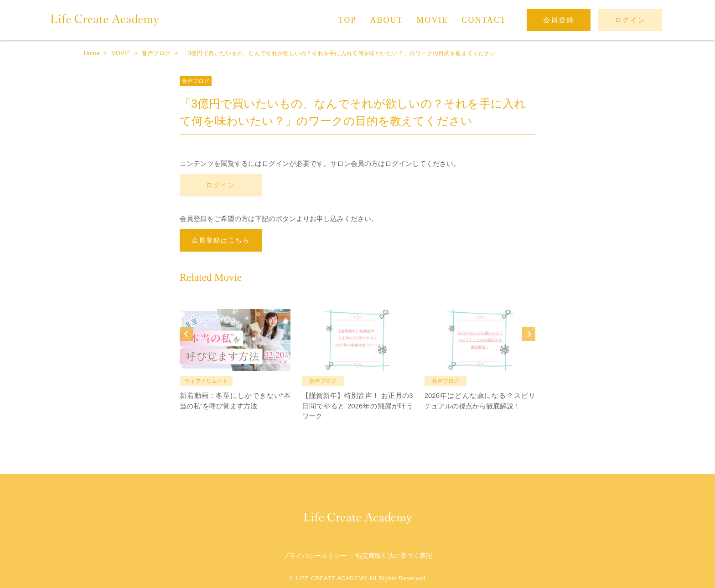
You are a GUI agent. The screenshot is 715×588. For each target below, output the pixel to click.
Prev (187, 334)
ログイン (221, 185)
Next (528, 334)
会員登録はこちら (221, 240)
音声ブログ (196, 81)
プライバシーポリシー (315, 556)
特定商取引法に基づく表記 (394, 556)
